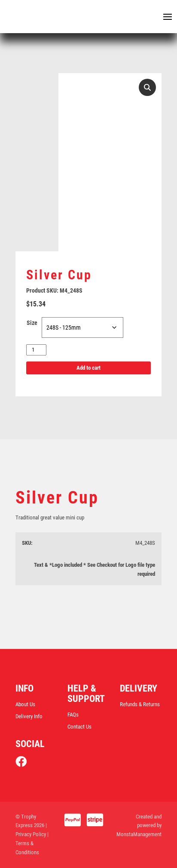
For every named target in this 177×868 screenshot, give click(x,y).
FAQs (73, 715)
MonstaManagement (139, 834)
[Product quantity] (36, 350)
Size (32, 323)
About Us (25, 704)
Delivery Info (29, 716)
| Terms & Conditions (32, 843)
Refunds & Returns (140, 704)
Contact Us (79, 727)
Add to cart (88, 368)
